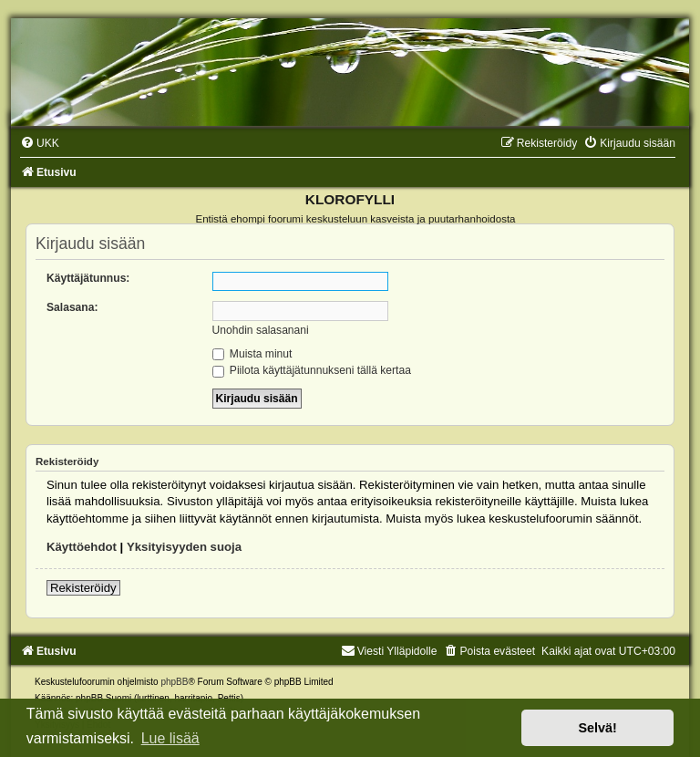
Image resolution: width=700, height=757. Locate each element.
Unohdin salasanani (261, 330)
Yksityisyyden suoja (184, 547)
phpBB (174, 682)
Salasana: (72, 307)
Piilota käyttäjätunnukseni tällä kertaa (312, 370)
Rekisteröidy (83, 588)
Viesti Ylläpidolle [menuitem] (389, 651)
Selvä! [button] (597, 728)
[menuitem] (40, 143)
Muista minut (252, 354)
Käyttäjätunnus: (88, 278)
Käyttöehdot (82, 547)
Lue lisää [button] (170, 738)
